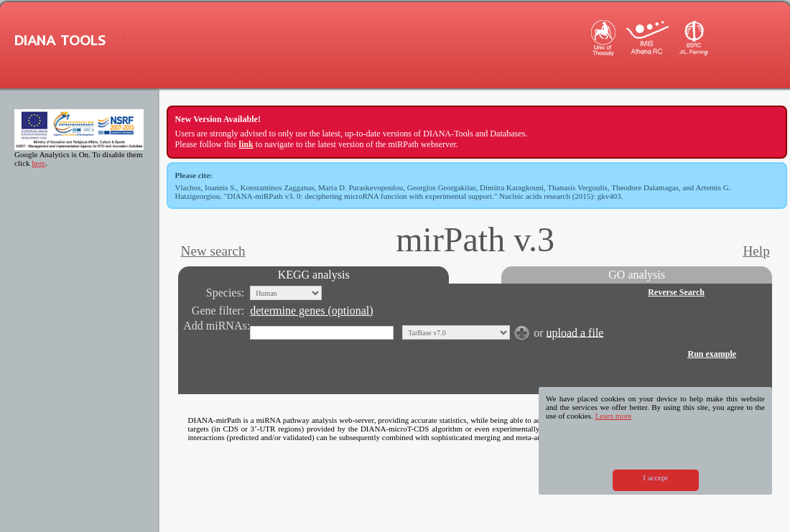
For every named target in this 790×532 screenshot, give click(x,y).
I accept (655, 477)
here (38, 163)
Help (756, 251)
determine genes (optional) (312, 311)
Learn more (613, 416)
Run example (712, 354)
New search (213, 251)
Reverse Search (676, 292)
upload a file (575, 332)
